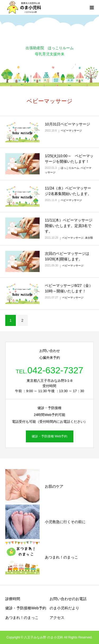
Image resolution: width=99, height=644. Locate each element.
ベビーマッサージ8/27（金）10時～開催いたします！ (69, 288)
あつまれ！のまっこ (22, 618)
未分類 (89, 238)
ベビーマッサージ (71, 131)
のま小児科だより (64, 608)
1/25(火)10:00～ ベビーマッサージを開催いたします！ (69, 159)
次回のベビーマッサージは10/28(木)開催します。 (67, 256)
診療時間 (13, 599)
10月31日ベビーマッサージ (67, 124)
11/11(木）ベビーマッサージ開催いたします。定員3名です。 (69, 226)
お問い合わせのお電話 (68, 599)
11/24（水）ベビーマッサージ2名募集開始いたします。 (68, 191)
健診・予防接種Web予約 (26, 608)
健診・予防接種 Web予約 (50, 436)
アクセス (57, 618)
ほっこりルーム (70, 168)
